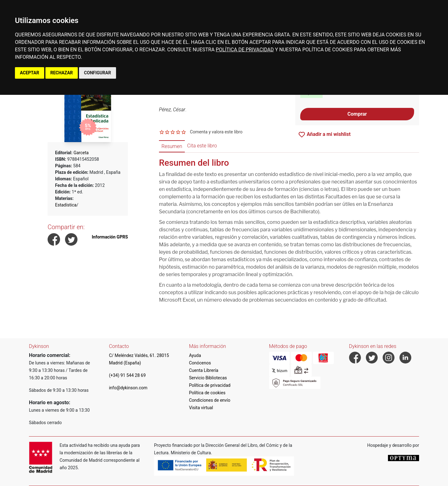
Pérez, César (172, 110)
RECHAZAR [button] (62, 73)
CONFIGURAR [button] (98, 73)
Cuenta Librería (203, 370)
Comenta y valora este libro (216, 132)
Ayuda (195, 355)
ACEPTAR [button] (30, 73)
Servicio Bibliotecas (208, 378)
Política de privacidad (210, 385)
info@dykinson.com (128, 388)
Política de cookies (207, 393)
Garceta (81, 153)
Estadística (66, 205)
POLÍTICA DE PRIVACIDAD (245, 50)
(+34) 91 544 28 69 (127, 375)
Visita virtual (201, 408)
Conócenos (200, 363)
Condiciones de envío (210, 400)
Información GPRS (110, 237)
